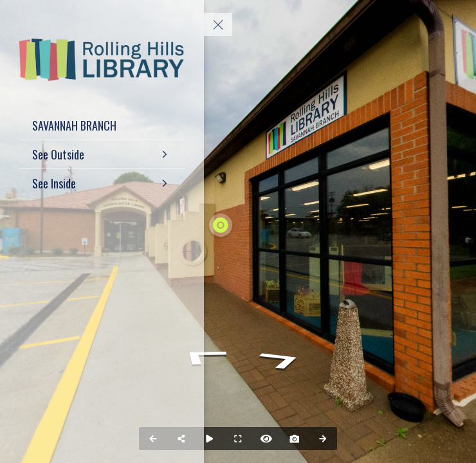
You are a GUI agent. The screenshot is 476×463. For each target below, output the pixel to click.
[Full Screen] (238, 439)
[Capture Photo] (295, 439)
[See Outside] (102, 154)
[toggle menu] (218, 24)
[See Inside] (102, 183)
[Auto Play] (210, 439)
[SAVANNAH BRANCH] (102, 125)
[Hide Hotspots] (266, 439)
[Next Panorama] (323, 439)
